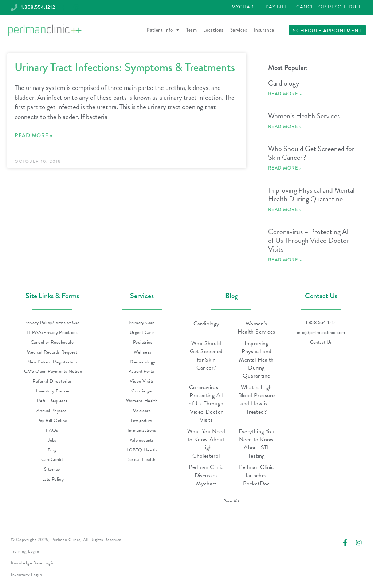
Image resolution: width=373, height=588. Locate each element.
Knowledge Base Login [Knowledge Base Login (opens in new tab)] (33, 563)
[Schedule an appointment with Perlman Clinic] (327, 31)
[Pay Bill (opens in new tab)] (276, 8)
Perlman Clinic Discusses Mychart (206, 476)
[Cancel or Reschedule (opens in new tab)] (329, 8)
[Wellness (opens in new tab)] (142, 353)
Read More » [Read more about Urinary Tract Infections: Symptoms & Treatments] (34, 136)
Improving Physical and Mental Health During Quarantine (311, 195)
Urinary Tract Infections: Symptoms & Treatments (125, 68)
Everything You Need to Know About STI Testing (257, 444)
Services (239, 30)
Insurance (264, 30)
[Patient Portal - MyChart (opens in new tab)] (244, 8)
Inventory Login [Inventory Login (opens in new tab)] (27, 575)
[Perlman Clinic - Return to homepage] (45, 31)
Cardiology (284, 83)
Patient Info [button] (163, 31)
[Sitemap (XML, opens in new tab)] (52, 470)
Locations (213, 30)
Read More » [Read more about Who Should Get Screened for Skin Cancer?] (285, 168)
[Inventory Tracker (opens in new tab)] (52, 392)
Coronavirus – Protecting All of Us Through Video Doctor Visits (309, 241)
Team (191, 30)
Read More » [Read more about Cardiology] (285, 94)
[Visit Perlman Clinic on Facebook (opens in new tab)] (345, 541)
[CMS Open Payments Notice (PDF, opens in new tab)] (52, 372)
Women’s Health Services (304, 116)
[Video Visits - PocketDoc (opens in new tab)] (142, 382)
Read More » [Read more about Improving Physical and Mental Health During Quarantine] (285, 210)
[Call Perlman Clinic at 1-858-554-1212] (36, 7)
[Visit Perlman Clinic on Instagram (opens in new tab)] (359, 541)
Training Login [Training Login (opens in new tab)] (25, 552)
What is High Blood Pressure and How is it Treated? (257, 400)
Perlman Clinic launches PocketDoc (256, 476)
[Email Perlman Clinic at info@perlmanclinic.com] (321, 333)
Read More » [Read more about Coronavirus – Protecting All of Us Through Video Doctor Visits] (285, 260)
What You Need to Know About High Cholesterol (206, 444)
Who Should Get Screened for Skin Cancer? (311, 153)
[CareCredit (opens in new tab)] (52, 460)
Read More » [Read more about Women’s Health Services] (285, 127)
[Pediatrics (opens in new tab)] (142, 343)
